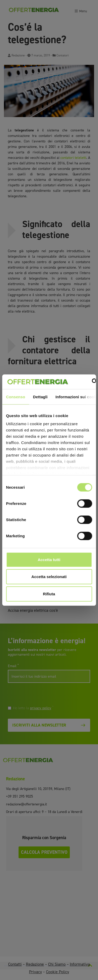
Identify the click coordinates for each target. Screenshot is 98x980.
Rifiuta (49, 594)
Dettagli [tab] (40, 397)
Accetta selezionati (49, 577)
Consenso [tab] (16, 397)
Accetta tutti (49, 559)
